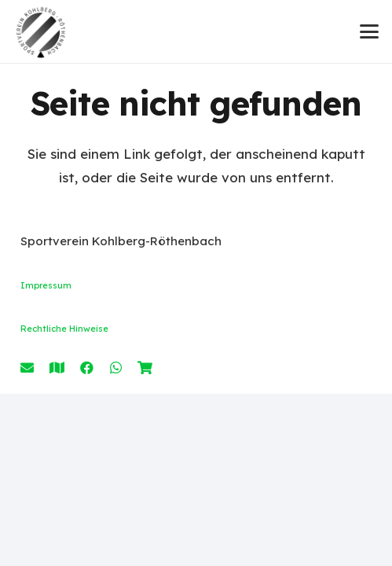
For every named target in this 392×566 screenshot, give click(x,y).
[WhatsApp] (116, 368)
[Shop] (145, 368)
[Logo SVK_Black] (41, 31)
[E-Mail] (27, 368)
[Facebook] (87, 368)
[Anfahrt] (57, 368)
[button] (369, 31)
